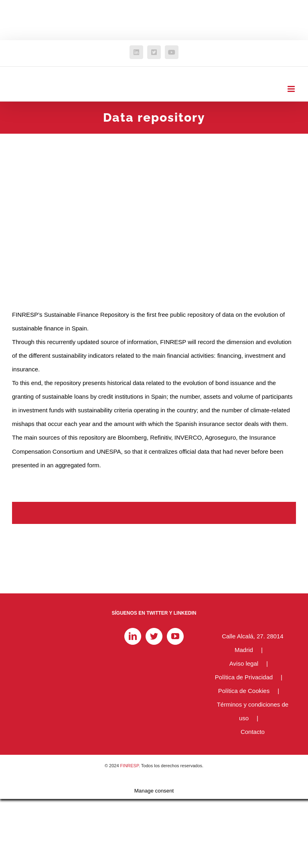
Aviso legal (244, 663)
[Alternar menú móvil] (292, 89)
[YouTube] (175, 636)
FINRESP (130, 766)
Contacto (253, 732)
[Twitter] (154, 636)
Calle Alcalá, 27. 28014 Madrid (252, 643)
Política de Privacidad (244, 677)
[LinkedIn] (133, 636)
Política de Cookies (244, 691)
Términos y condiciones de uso (253, 711)
